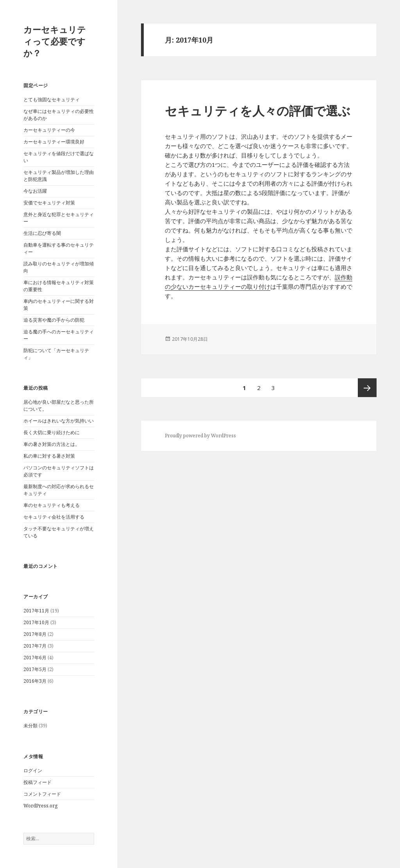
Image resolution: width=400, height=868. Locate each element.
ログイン (33, 770)
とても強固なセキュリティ (52, 99)
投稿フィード (37, 782)
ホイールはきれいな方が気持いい (59, 421)
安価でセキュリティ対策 (49, 203)
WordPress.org (40, 806)
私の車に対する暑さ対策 (49, 456)
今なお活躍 (35, 191)
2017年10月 (36, 622)
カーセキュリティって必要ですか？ (55, 41)
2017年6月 (35, 658)
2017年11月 (36, 611)
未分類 (30, 726)
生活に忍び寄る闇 (42, 233)
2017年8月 (35, 634)
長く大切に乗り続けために (52, 432)
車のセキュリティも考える (52, 505)
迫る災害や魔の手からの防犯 (54, 320)
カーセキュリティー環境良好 (54, 142)
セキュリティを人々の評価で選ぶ (258, 111)
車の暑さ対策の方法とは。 (52, 444)
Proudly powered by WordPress (200, 436)
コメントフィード (42, 794)
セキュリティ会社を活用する (54, 517)
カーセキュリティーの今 (49, 130)
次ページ (367, 388)
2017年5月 (35, 669)
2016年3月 (35, 681)
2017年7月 (35, 646)
